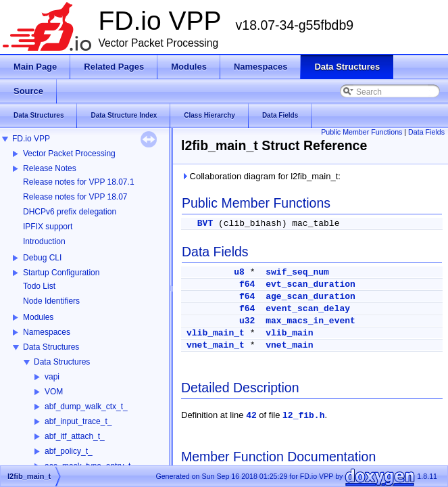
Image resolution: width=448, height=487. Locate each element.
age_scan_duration (310, 297)
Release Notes (50, 168)
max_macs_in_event (310, 321)
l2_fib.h (303, 416)
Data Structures (51, 347)
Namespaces (47, 332)
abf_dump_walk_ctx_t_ (86, 407)
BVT (205, 224)
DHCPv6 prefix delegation (70, 212)
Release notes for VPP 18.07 (75, 197)
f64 (247, 284)
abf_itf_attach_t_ (75, 436)
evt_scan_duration (310, 284)
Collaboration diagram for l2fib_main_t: (261, 176)
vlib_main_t (216, 333)
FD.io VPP (31, 139)
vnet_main (289, 345)
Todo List (39, 286)
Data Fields (426, 132)
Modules (38, 317)
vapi (52, 377)
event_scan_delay (308, 309)
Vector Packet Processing (69, 154)
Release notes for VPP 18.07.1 (79, 182)
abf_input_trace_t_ (78, 421)
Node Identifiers (51, 301)
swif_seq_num (297, 272)
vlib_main (289, 333)
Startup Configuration (61, 273)
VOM (54, 392)
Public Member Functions (362, 132)
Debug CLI (42, 258)
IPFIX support (48, 227)
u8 (239, 272)
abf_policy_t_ (69, 451)
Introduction (44, 241)
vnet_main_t (216, 345)
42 (251, 416)
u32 (247, 321)
